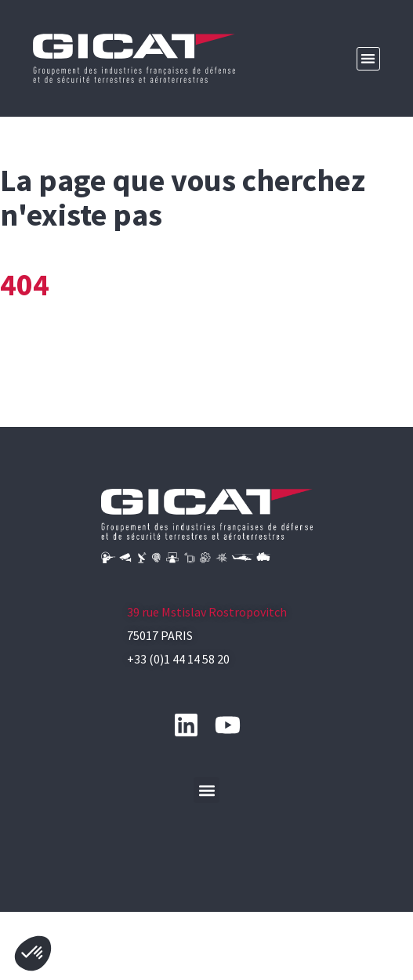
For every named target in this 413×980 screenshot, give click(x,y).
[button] (369, 59)
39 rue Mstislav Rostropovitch (207, 664)
